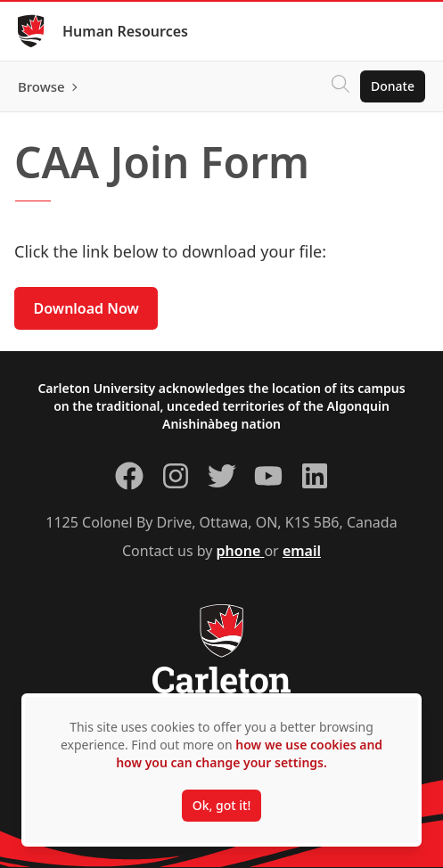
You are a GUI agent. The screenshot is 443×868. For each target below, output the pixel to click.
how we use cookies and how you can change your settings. (249, 753)
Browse (41, 86)
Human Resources (125, 31)
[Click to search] (340, 86)
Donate (393, 86)
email (302, 551)
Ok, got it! (221, 805)
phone (241, 551)
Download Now (86, 308)
